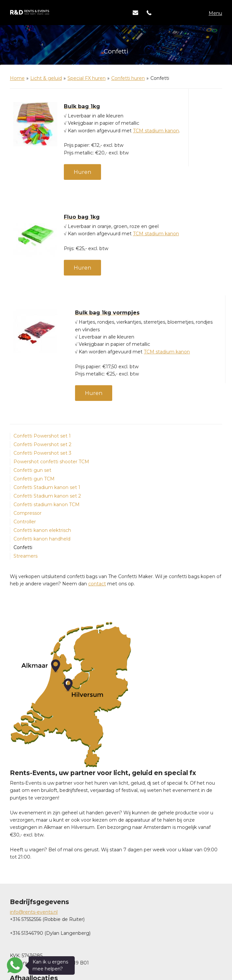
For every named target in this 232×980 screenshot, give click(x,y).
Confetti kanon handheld (42, 539)
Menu (215, 13)
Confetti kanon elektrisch (42, 530)
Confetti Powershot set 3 (42, 453)
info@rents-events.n (33, 912)
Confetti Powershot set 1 (42, 436)
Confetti (23, 547)
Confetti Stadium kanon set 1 (47, 487)
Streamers (26, 556)
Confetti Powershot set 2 (42, 444)
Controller (25, 522)
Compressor (27, 513)
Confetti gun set (32, 470)
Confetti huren (128, 78)
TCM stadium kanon (156, 131)
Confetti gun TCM (34, 479)
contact (97, 584)
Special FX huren (87, 78)
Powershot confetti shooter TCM (51, 462)
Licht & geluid (46, 78)
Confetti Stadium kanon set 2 (47, 496)
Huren (82, 172)
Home (17, 78)
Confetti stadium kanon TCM (47, 505)
